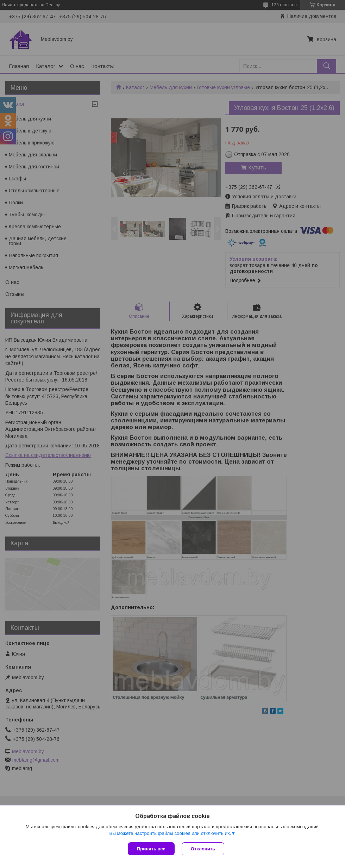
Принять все (151, 849)
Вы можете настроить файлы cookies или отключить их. (170, 833)
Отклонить (203, 849)
